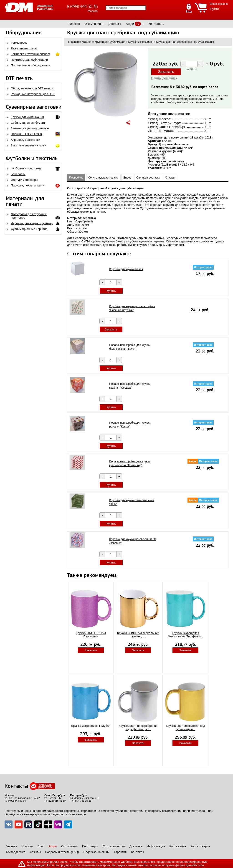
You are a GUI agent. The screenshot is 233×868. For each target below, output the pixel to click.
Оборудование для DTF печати (32, 88)
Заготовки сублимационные (30, 128)
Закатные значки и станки (29, 145)
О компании (93, 24)
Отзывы (170, 178)
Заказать (166, 72)
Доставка (115, 24)
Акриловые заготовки (25, 140)
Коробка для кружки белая (126, 269)
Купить (111, 291)
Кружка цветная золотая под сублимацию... (185, 727)
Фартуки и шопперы (25, 180)
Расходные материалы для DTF (33, 94)
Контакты (155, 24)
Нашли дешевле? (164, 78)
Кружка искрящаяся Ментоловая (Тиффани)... (186, 635)
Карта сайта (178, 846)
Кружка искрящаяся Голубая (91, 726)
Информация (156, 846)
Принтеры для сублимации (29, 60)
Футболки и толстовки (26, 168)
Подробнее (76, 178)
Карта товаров (200, 846)
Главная (74, 24)
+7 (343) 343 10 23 (81, 801)
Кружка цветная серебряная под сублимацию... (138, 727)
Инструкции (90, 846)
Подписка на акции (96, 852)
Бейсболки (18, 174)
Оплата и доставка (148, 178)
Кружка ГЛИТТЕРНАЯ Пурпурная (91, 635)
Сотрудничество (114, 846)
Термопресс (19, 43)
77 (138, 24)
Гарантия (120, 852)
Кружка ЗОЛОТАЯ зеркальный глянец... (138, 635)
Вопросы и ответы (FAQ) (62, 852)
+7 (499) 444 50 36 (15, 801)
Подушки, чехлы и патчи (28, 185)
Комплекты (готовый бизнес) (30, 54)
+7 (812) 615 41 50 (55, 801)
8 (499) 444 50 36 (82, 6)
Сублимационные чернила (29, 229)
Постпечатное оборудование (31, 65)
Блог (41, 846)
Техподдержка (15, 852)
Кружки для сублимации (27, 117)
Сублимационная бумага (28, 123)
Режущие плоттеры (24, 48)
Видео (127, 178)
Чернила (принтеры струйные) (32, 223)
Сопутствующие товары (103, 178)
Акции (130, 24)
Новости (27, 846)
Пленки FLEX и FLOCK (27, 134)
